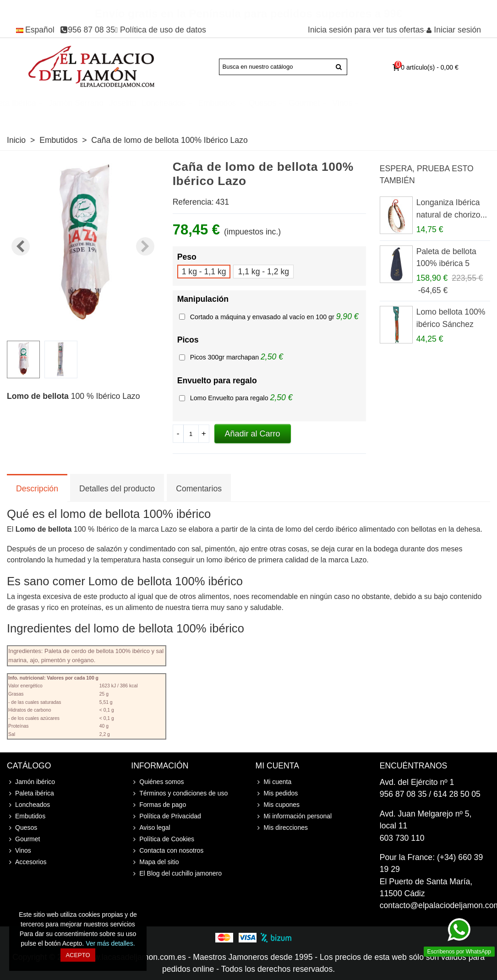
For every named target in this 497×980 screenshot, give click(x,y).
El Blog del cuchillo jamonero (176, 874)
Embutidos (316, 103)
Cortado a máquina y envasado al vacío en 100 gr (263, 317)
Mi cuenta (274, 782)
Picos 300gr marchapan (225, 357)
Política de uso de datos (163, 30)
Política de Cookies (163, 839)
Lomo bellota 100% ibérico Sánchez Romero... (451, 324)
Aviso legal (150, 828)
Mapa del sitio (155, 862)
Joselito (221, 103)
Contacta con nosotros (167, 851)
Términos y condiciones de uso (179, 793)
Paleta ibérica (110, 103)
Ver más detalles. (110, 943)
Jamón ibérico (48, 103)
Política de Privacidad (166, 816)
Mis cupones (278, 805)
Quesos (361, 103)
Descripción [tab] (37, 489)
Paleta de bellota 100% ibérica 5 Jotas (446, 264)
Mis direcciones (282, 828)
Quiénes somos (157, 782)
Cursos (22, 114)
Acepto (78, 955)
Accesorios (60, 114)
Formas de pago (158, 805)
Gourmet (403, 103)
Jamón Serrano (175, 103)
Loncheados (262, 103)
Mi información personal (294, 816)
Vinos (441, 103)
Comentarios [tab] (199, 489)
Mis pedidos (277, 793)
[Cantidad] (191, 434)
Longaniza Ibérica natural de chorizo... (452, 208)
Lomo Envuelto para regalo (230, 398)
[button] (145, 246)
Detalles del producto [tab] (117, 489)
